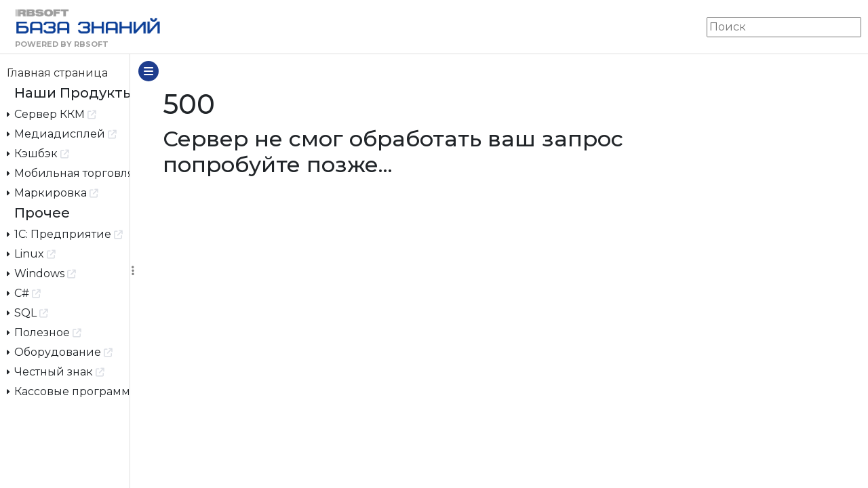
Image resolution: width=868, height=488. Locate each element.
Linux (32, 253)
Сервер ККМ (52, 114)
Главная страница (57, 73)
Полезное (44, 332)
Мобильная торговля (68, 172)
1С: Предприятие (65, 233)
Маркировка (53, 192)
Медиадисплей (62, 133)
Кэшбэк (38, 153)
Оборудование (60, 351)
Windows (42, 273)
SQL (28, 312)
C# (24, 292)
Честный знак (56, 371)
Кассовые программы (68, 391)
